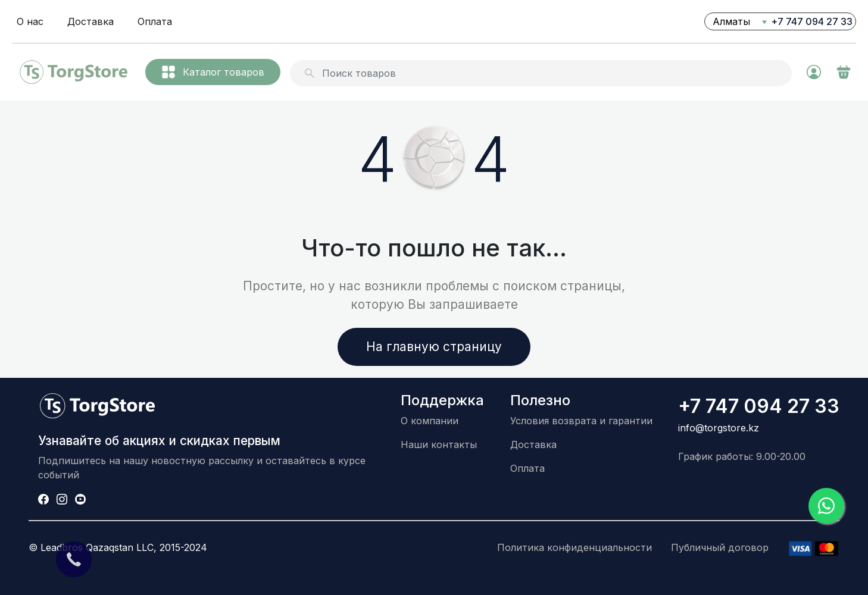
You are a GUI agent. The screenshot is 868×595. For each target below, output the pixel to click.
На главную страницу (434, 347)
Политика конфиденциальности (574, 547)
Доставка (90, 21)
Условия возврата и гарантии (581, 421)
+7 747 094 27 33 (812, 21)
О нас (30, 21)
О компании (430, 421)
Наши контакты (439, 444)
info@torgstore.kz (719, 428)
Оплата (155, 21)
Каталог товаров (213, 72)
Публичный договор (720, 547)
